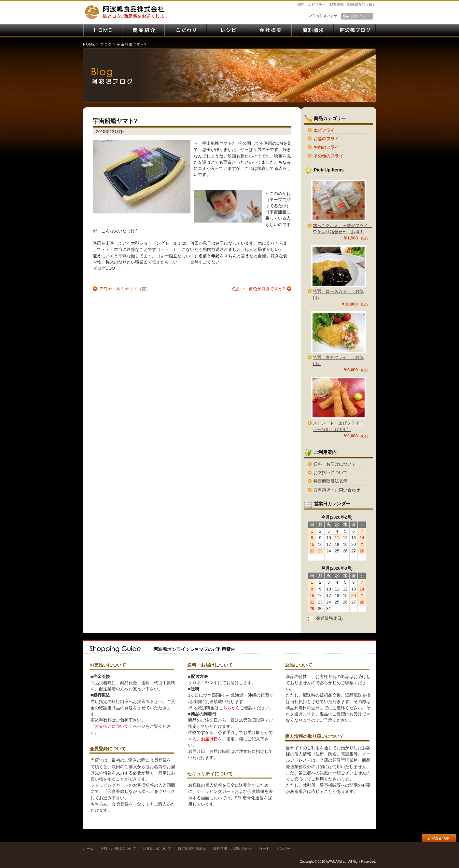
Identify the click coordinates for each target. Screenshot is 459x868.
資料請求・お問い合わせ (313, 30)
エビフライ (324, 130)
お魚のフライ (326, 139)
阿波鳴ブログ (355, 30)
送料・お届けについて (335, 464)
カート (264, 848)
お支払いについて (330, 473)
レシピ (228, 30)
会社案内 (270, 30)
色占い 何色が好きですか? (258, 289)
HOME (103, 30)
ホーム (88, 848)
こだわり (186, 30)
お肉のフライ (326, 147)
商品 (143, 30)
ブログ (106, 44)
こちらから (229, 708)
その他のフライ (328, 156)
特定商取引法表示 (330, 481)
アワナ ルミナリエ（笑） (125, 289)
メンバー (283, 848)
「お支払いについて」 (112, 726)
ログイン (358, 16)
